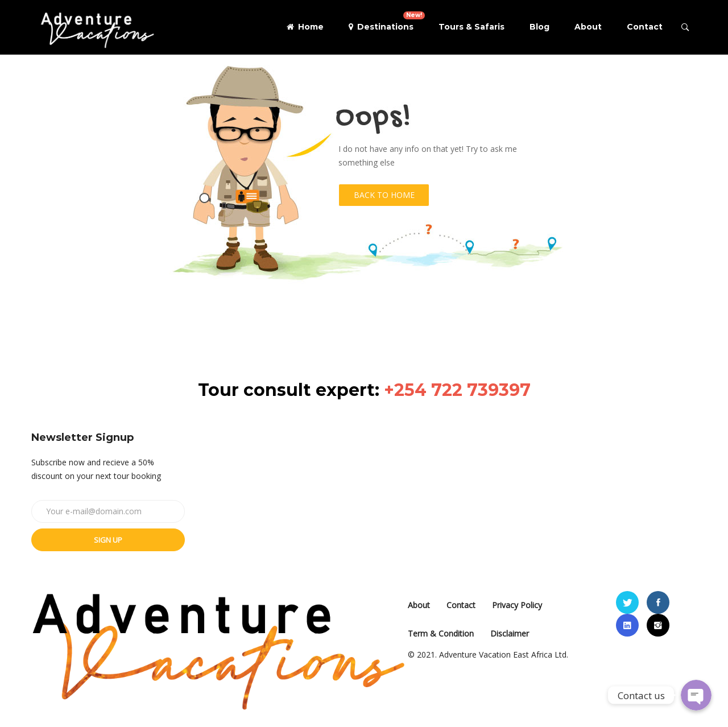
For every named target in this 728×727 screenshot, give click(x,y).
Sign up (108, 540)
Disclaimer (510, 633)
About (588, 27)
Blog (539, 27)
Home (305, 27)
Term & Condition (441, 633)
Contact (645, 27)
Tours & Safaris (471, 27)
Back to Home (384, 195)
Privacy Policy (517, 605)
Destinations (387, 22)
